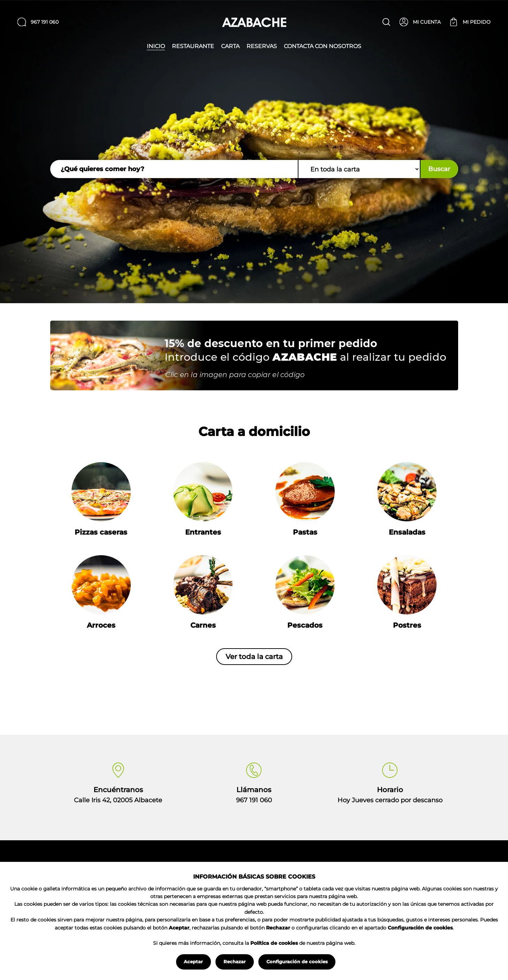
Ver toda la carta (254, 657)
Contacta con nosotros (323, 46)
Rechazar (235, 962)
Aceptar (193, 962)
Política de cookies (274, 943)
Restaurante (193, 46)
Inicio (156, 47)
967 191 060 (254, 800)
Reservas (262, 46)
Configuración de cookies (297, 962)
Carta (230, 46)
